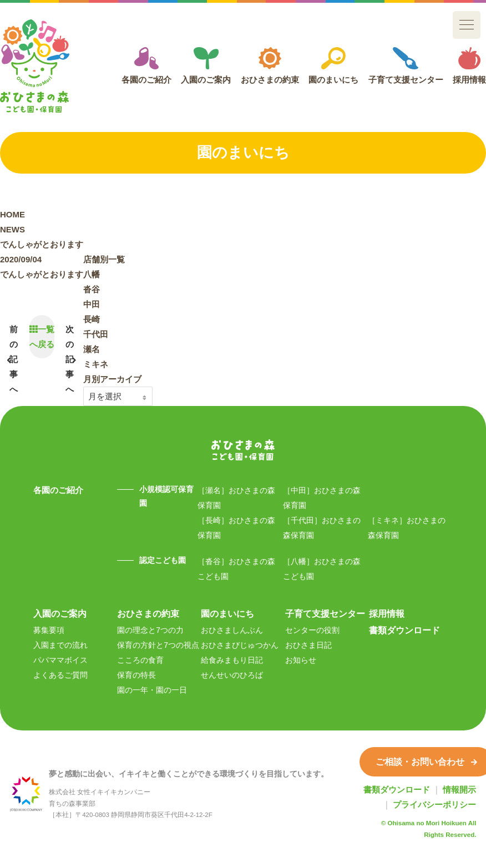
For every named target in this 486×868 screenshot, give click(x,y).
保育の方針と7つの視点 (158, 645)
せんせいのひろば (232, 675)
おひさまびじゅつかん (240, 645)
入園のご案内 (206, 66)
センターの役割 (312, 630)
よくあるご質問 (60, 675)
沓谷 (92, 289)
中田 (92, 304)
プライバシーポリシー (434, 804)
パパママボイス (60, 660)
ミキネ (96, 364)
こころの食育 (140, 660)
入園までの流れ (60, 645)
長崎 (92, 319)
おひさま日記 (308, 645)
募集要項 (49, 630)
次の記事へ (70, 359)
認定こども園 (163, 560)
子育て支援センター (406, 66)
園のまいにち (333, 66)
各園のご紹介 (146, 66)
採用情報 (469, 66)
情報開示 (459, 790)
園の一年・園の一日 (152, 690)
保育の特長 (136, 675)
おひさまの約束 (270, 66)
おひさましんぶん (232, 630)
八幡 (92, 274)
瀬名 (92, 349)
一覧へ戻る (42, 337)
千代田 (96, 334)
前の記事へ (14, 359)
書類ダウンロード (404, 630)
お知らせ (301, 660)
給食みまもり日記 (232, 660)
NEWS (12, 229)
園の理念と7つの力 (150, 630)
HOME (12, 214)
